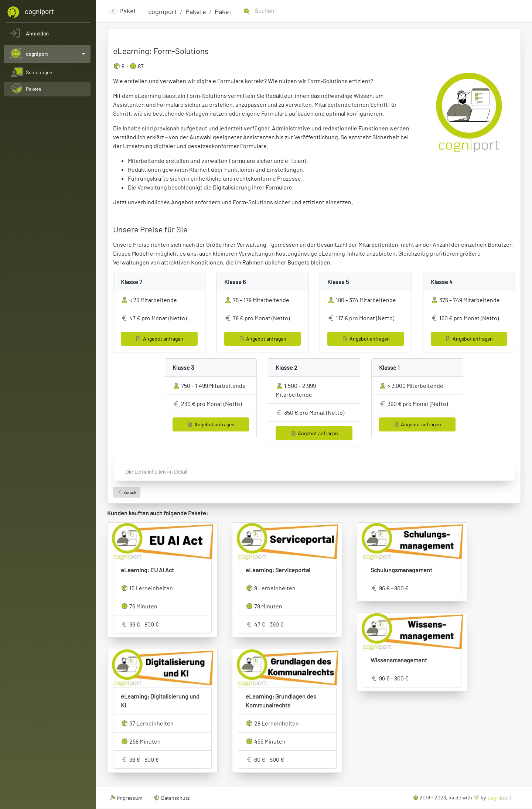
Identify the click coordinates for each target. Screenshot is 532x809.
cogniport (163, 11)
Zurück (127, 492)
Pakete (196, 11)
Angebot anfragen (159, 339)
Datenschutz (172, 798)
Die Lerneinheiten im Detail (156, 472)
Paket (223, 11)
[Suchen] (291, 11)
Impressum (126, 798)
